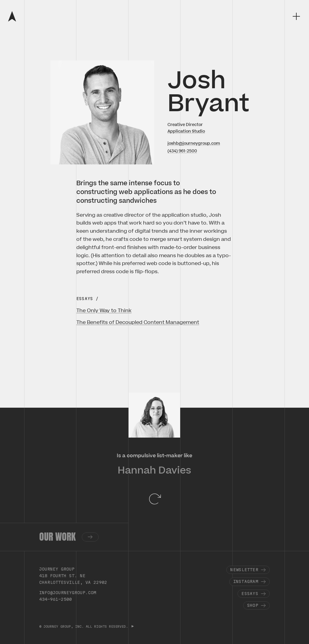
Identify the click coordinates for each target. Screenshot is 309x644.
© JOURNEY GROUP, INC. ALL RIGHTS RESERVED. (85, 626)
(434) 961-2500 (182, 151)
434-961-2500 (56, 599)
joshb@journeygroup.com (194, 143)
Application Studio (186, 131)
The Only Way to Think (104, 311)
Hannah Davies (154, 471)
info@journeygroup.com (68, 593)
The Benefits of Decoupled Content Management (138, 322)
